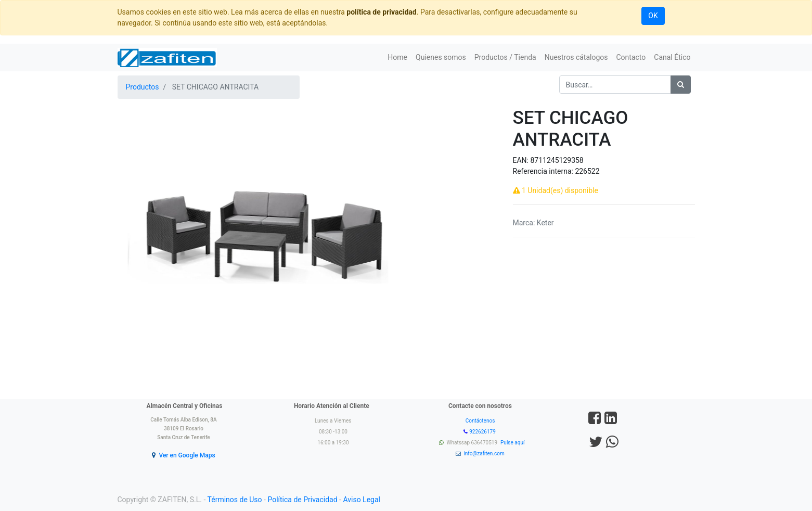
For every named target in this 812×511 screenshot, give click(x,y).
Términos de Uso (235, 500)
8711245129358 (557, 160)
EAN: (522, 160)
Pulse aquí (513, 443)
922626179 (483, 432)
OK (653, 16)
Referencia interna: (544, 171)
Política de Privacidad (302, 500)
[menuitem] (397, 58)
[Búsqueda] (681, 85)
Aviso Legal (362, 500)
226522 (587, 171)
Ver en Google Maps (187, 455)
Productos (143, 87)
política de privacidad (381, 12)
